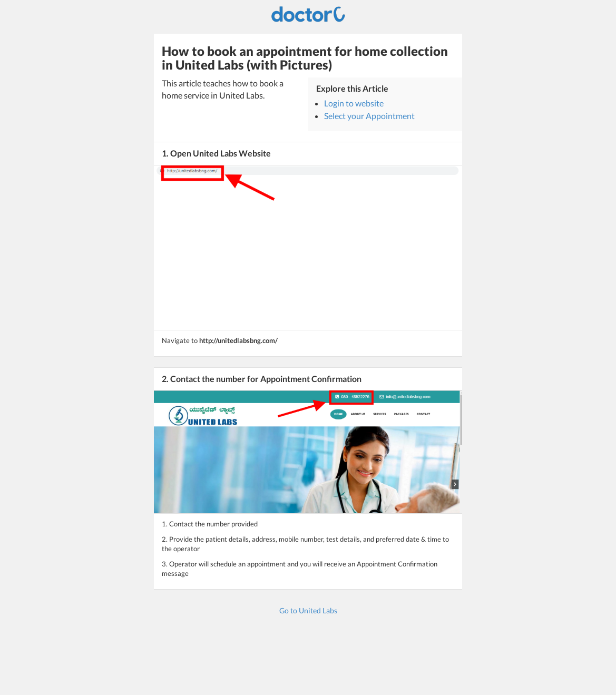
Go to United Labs (308, 610)
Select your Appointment (369, 116)
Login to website (354, 103)
